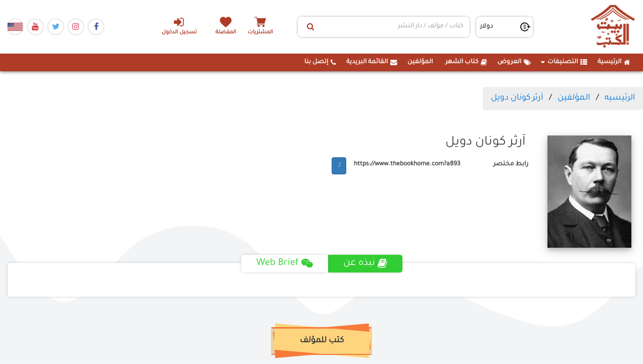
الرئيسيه (620, 98)
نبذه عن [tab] (365, 263)
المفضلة (226, 33)
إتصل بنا (320, 62)
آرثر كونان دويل (517, 98)
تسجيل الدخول (179, 26)
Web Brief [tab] (285, 263)
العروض (514, 62)
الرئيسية (614, 62)
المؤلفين (420, 62)
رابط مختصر (511, 164)
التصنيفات (564, 62)
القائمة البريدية (372, 62)
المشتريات (260, 33)
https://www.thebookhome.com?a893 (407, 164)
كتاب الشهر (466, 62)
